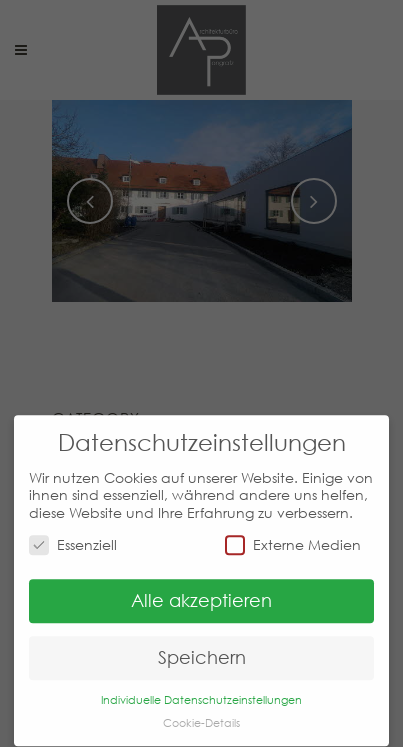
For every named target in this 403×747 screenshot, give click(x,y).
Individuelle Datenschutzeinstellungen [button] (201, 690)
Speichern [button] (202, 649)
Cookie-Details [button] (201, 713)
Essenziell (73, 535)
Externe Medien (293, 535)
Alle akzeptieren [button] (201, 592)
